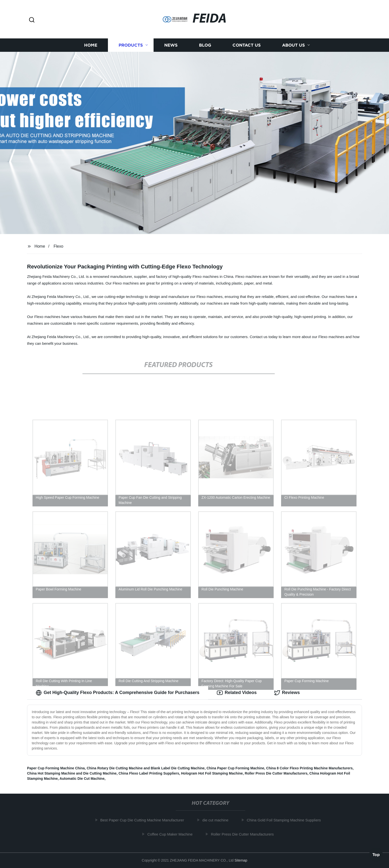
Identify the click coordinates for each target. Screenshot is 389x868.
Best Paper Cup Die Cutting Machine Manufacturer (144, 820)
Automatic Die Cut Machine (82, 779)
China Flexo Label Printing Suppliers (149, 773)
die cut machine (217, 820)
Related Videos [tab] (237, 693)
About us (293, 45)
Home (91, 45)
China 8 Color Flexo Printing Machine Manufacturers (309, 768)
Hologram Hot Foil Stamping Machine (212, 773)
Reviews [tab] (287, 693)
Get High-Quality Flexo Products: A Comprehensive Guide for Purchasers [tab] (118, 693)
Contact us (247, 45)
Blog (205, 45)
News (171, 45)
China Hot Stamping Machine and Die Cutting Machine (72, 773)
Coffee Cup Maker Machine (172, 834)
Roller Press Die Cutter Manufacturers (276, 773)
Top (376, 855)
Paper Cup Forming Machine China (56, 768)
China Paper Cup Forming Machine (235, 768)
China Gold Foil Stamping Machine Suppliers (286, 820)
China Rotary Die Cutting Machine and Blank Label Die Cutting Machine (146, 768)
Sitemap (241, 860)
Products (131, 45)
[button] (32, 20)
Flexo (58, 246)
